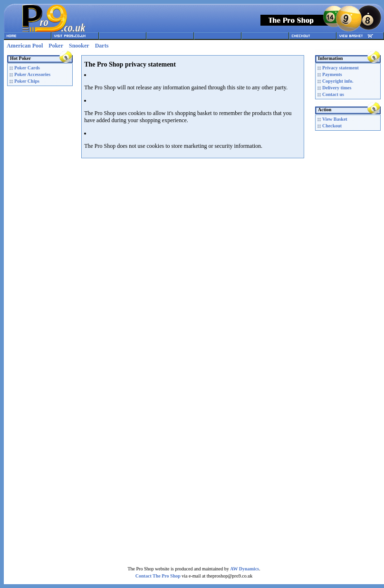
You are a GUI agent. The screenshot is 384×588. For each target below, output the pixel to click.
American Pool (25, 46)
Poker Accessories (32, 74)
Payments (332, 74)
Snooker (79, 46)
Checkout (332, 126)
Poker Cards (27, 68)
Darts (102, 46)
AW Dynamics (245, 569)
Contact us (333, 94)
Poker (56, 46)
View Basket (335, 119)
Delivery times (337, 88)
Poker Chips (27, 81)
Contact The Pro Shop (158, 576)
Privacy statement (341, 68)
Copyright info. (338, 81)
